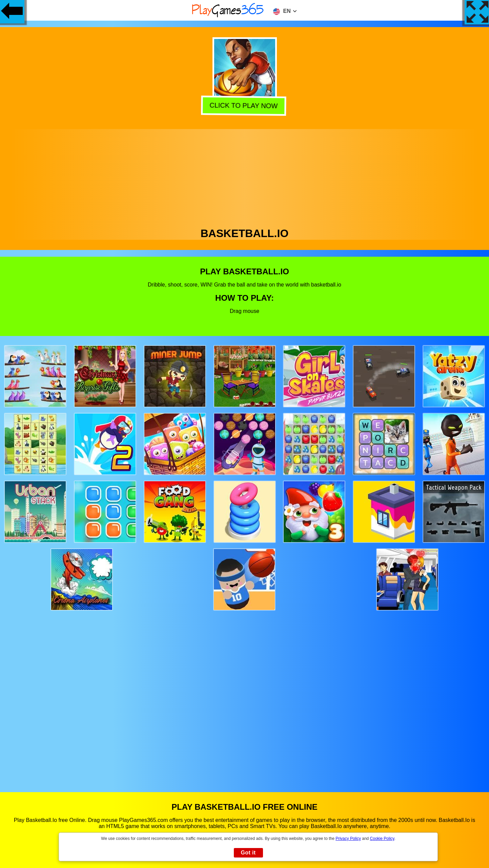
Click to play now (245, 105)
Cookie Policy (382, 839)
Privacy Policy (348, 839)
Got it (248, 853)
